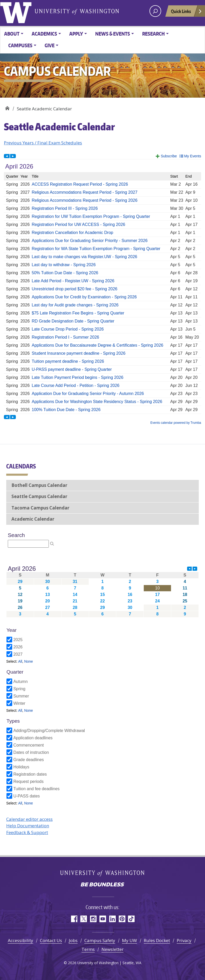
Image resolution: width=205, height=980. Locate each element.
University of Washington (17, 12)
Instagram (93, 919)
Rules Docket (157, 940)
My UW (129, 940)
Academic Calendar (33, 519)
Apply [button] (76, 34)
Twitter (83, 919)
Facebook (74, 919)
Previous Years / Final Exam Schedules (43, 143)
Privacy (184, 940)
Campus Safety (100, 940)
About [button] (12, 34)
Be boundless (102, 885)
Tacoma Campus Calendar (40, 508)
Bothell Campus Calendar (39, 485)
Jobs (73, 940)
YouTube (103, 919)
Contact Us (51, 940)
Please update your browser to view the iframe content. (102, 288)
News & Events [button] (113, 34)
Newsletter (112, 949)
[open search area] (155, 11)
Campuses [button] (20, 45)
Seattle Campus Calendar (39, 496)
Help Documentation (28, 826)
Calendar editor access (29, 819)
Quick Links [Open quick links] (187, 13)
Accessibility (20, 940)
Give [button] (50, 45)
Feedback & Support (27, 832)
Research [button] (153, 34)
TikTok (131, 919)
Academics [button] (44, 34)
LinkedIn (112, 919)
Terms (88, 949)
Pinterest (122, 919)
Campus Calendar (7, 107)
